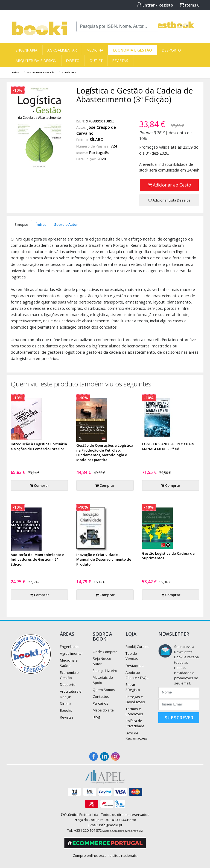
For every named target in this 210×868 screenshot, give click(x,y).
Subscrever (179, 718)
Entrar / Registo (155, 5)
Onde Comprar (105, 652)
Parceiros (100, 703)
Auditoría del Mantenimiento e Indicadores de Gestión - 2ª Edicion (37, 560)
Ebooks (66, 710)
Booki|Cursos (137, 647)
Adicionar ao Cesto (169, 185)
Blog (96, 717)
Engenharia (27, 50)
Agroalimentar (62, 50)
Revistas (120, 61)
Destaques (135, 666)
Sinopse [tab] (21, 224)
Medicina (95, 50)
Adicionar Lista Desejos (169, 200)
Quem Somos (104, 690)
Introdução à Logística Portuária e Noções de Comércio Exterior (39, 446)
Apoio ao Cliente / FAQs (137, 675)
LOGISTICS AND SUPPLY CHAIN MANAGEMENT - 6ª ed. (168, 446)
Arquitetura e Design (36, 61)
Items (189, 5)
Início (16, 72)
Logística (69, 72)
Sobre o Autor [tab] (66, 224)
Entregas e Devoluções (135, 699)
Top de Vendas (132, 656)
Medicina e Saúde (69, 663)
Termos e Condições (134, 711)
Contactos (101, 696)
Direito (73, 61)
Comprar (40, 485)
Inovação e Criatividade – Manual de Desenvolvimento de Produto (104, 560)
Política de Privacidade (135, 723)
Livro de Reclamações (136, 736)
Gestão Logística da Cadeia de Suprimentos (168, 556)
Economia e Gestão (133, 50)
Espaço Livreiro (105, 671)
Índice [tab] (41, 224)
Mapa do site (103, 710)
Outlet (96, 61)
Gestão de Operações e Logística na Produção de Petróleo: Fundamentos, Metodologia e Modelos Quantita (105, 453)
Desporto (171, 50)
